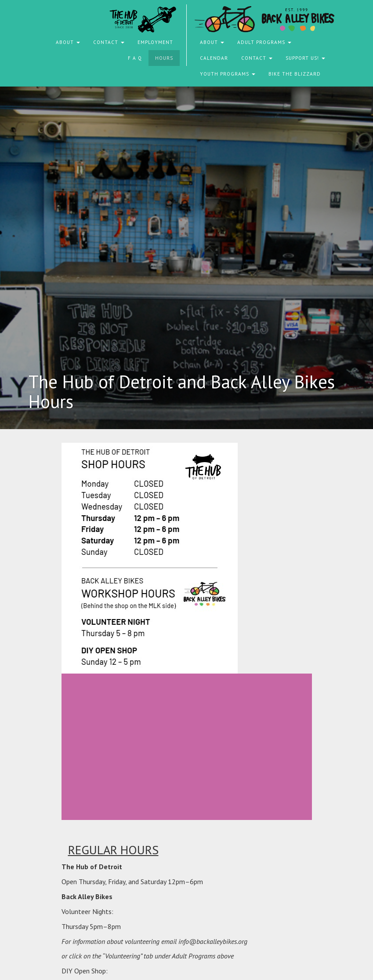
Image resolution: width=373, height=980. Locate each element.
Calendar (214, 58)
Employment (155, 42)
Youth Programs (228, 74)
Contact (109, 42)
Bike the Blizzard (295, 74)
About (68, 42)
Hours (164, 58)
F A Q (135, 58)
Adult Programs (264, 42)
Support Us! (305, 58)
